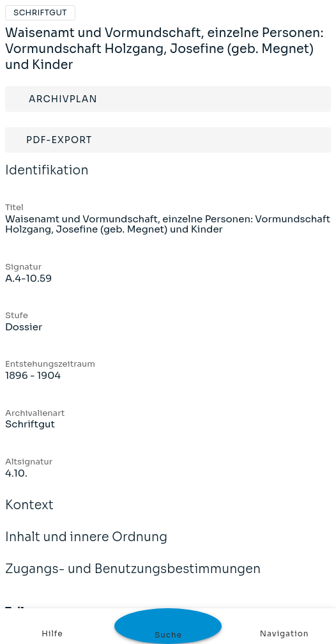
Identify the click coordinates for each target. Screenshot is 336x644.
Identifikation (47, 179)
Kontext (29, 514)
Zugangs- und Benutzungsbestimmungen (133, 578)
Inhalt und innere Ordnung (86, 546)
